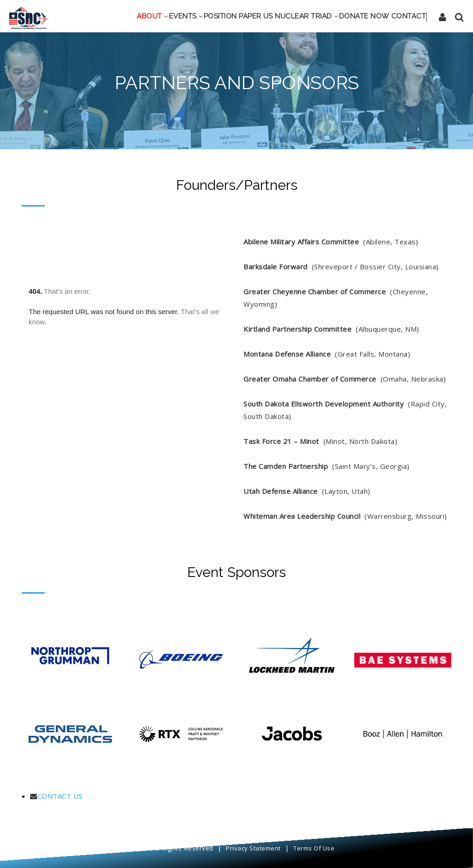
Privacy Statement (253, 848)
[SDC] (29, 17)
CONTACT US (60, 796)
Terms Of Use (314, 848)
